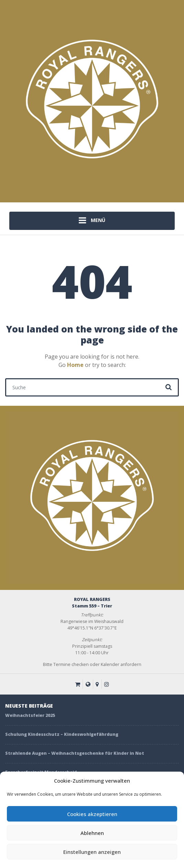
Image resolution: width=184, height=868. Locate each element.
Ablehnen (92, 833)
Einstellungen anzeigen (92, 852)
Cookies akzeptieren (92, 814)
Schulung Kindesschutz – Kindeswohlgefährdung (62, 734)
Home (75, 365)
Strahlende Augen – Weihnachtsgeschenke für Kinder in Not (75, 753)
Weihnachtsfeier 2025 (30, 715)
